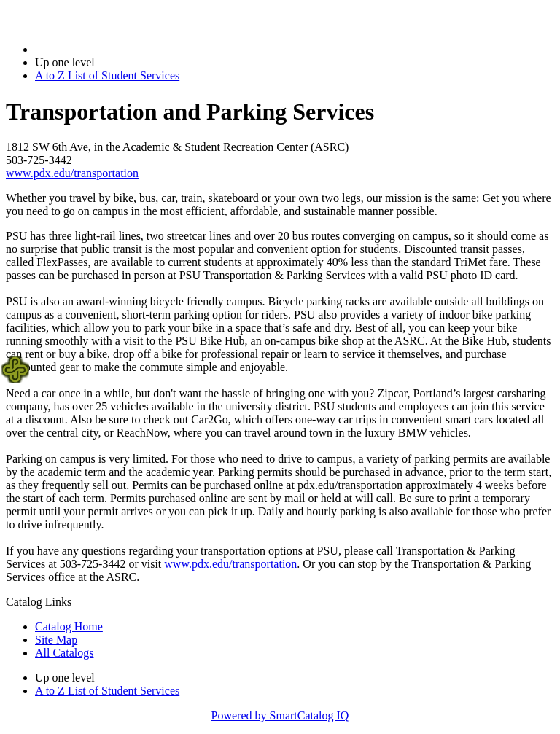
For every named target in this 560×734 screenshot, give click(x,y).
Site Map (56, 640)
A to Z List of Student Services (107, 75)
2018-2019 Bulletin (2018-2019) (111, 49)
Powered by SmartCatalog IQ (280, 715)
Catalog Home (69, 626)
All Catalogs (64, 653)
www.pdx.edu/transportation (72, 173)
